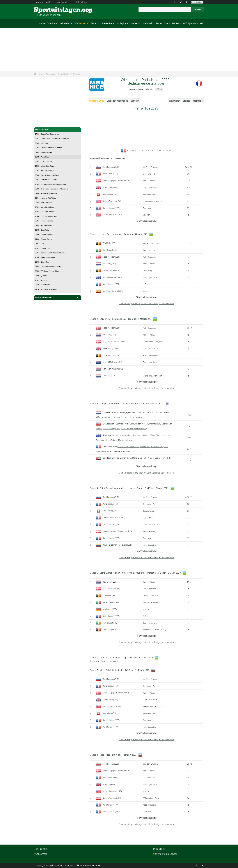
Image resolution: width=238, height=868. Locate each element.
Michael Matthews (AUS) (112, 277)
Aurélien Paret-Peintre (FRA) (114, 518)
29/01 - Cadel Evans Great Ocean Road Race (52, 139)
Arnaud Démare (114, 451)
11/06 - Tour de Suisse (43, 239)
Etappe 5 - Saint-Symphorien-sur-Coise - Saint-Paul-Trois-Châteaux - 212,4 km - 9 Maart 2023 (135, 573)
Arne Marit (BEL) (109, 629)
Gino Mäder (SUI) (109, 194)
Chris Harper (161, 435)
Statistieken (174, 101)
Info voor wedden (44, 2)
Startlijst (135, 101)
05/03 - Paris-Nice (42, 157)
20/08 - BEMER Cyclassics (45, 257)
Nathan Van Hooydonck (111, 417)
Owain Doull (129, 424)
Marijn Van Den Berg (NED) (113, 369)
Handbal (147, 23)
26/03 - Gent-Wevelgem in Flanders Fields (51, 184)
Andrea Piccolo (140, 429)
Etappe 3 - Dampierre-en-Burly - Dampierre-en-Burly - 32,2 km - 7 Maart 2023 (126, 404)
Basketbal (107, 23)
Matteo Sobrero (111, 440)
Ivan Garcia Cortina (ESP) (113, 291)
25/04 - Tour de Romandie (45, 221)
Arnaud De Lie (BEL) (111, 270)
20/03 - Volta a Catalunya (44, 171)
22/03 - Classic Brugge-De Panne (48, 175)
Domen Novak (126, 458)
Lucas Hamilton (125, 435)
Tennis (94, 23)
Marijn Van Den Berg (125, 429)
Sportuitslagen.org (45, 10)
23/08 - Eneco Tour (42, 262)
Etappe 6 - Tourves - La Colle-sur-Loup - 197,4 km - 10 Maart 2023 (121, 658)
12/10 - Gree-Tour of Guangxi (46, 289)
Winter (176, 23)
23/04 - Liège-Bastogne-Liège (46, 216)
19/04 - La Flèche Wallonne (45, 212)
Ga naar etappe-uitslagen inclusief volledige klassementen (146, 303)
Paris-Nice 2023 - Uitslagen (70, 74)
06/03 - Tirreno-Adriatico (44, 161)
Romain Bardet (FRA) (111, 208)
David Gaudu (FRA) (110, 174)
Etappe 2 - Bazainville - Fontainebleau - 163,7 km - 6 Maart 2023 (120, 319)
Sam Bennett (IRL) (110, 250)
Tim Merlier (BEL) (110, 243)
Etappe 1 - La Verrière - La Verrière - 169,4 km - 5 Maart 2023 (118, 234)
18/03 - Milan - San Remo (45, 166)
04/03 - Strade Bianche (44, 152)
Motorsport (162, 23)
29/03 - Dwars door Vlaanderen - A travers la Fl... (53, 189)
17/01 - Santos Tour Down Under (47, 134)
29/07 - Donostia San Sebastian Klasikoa (50, 253)
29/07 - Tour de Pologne (44, 248)
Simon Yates (137, 435)
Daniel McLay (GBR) (111, 348)
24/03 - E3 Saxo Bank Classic (46, 180)
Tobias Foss (157, 412)
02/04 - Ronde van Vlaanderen (46, 193)
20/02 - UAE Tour (41, 143)
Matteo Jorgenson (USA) (113, 215)
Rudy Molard (156, 447)
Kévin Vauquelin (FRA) (112, 524)
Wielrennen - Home (43, 123)
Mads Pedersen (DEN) (111, 257)
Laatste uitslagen (81, 2)
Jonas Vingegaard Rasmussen (129, 412)
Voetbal (51, 23)
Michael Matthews (126, 440)
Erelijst (186, 101)
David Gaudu (145, 447)
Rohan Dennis (135, 417)
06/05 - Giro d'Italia (42, 230)
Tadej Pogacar (148, 458)
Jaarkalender (62, 2)
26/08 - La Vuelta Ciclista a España (48, 267)
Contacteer (41, 854)
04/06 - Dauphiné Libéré (44, 235)
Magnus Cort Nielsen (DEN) (114, 341)
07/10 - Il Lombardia (43, 285)
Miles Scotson (126, 451)
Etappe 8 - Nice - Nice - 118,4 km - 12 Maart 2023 (113, 755)
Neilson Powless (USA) (112, 201)
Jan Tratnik (147, 412)
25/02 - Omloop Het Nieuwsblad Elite (49, 148)
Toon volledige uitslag (146, 221)
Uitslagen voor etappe (117, 101)
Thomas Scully (155, 424)
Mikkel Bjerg (137, 458)
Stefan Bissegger (110, 429)
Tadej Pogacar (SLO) (111, 167)
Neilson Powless (142, 424)
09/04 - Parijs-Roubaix (43, 203)
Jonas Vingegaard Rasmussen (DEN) (117, 180)
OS (202, 23)
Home (42, 23)
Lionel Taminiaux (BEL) (112, 355)
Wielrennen (81, 23)
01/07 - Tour (40, 244)
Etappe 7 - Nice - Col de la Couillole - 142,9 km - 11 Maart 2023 (119, 670)
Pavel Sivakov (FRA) (111, 727)
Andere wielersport (58, 297)
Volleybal (122, 23)
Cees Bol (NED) (109, 376)
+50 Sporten (190, 23)
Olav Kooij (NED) (109, 263)
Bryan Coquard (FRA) (111, 284)
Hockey (135, 23)
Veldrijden (65, 23)
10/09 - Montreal (41, 280)
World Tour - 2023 (58, 129)
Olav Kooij (125, 417)
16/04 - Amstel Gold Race (45, 207)
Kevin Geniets (134, 447)
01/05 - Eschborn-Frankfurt (45, 225)
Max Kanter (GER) (110, 609)
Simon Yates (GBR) (110, 187)
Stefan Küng (123, 447)
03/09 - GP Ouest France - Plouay (48, 271)
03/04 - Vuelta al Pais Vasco (45, 198)
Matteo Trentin (161, 458)
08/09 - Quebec (41, 276)
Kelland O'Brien (149, 435)
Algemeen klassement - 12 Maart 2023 (108, 158)
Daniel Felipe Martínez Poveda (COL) (117, 545)
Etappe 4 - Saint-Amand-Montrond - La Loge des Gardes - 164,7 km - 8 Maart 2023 (129, 488)
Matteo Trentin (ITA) (111, 602)
